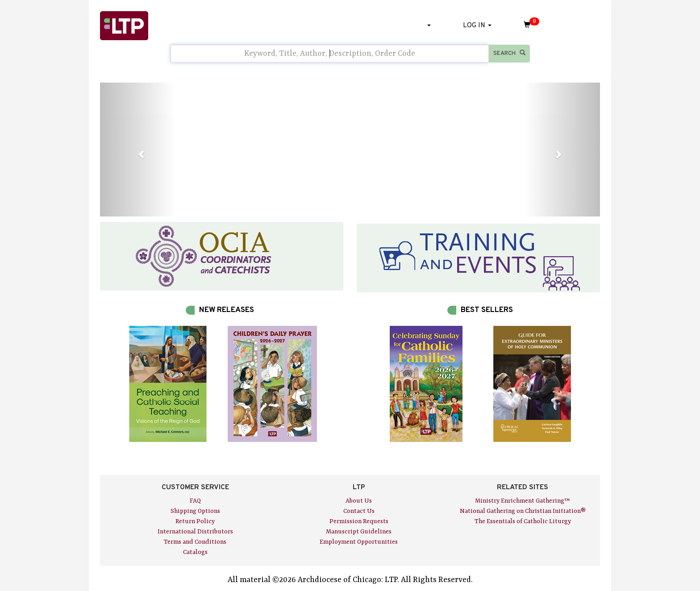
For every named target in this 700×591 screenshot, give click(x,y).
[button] (137, 150)
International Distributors (195, 532)
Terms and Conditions (195, 542)
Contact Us (359, 511)
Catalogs (195, 552)
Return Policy (195, 521)
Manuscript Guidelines (359, 532)
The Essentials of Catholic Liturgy (523, 521)
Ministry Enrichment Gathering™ (523, 501)
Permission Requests (359, 521)
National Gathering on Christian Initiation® (523, 511)
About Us (359, 501)
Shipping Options (195, 511)
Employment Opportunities (359, 542)
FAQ (195, 501)
